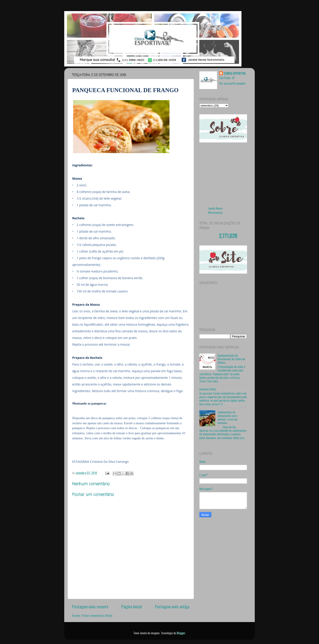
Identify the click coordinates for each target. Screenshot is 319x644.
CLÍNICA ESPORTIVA (235, 73)
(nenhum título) (208, 389)
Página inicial (132, 606)
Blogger (181, 633)
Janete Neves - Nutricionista (216, 210)
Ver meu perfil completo (232, 83)
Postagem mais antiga (172, 606)
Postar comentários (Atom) (97, 615)
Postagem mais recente (90, 606)
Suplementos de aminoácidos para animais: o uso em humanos (228, 417)
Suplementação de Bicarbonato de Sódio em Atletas (231, 359)
